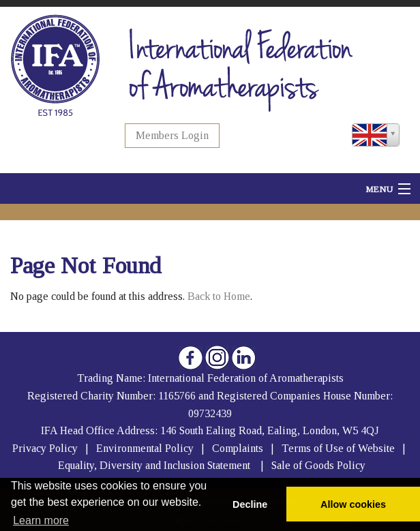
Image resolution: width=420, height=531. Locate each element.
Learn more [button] (41, 520)
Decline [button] (250, 504)
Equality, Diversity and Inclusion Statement (154, 465)
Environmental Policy (146, 448)
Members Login (172, 135)
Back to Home (219, 296)
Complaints (239, 448)
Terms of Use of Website (338, 448)
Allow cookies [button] (353, 504)
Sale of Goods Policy (318, 465)
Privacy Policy (45, 448)
